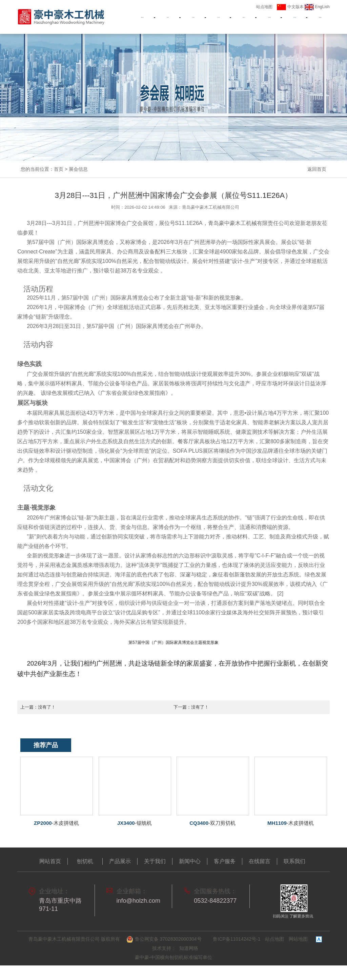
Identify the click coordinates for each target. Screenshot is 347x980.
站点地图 (264, 7)
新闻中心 (244, 21)
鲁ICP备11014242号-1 (237, 939)
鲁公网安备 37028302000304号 (165, 939)
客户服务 (269, 21)
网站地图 (298, 939)
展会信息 (295, 21)
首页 (59, 169)
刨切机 (168, 21)
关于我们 (219, 21)
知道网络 (189, 948)
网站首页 (142, 21)
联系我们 (320, 21)
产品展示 (193, 21)
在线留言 (260, 861)
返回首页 (317, 169)
